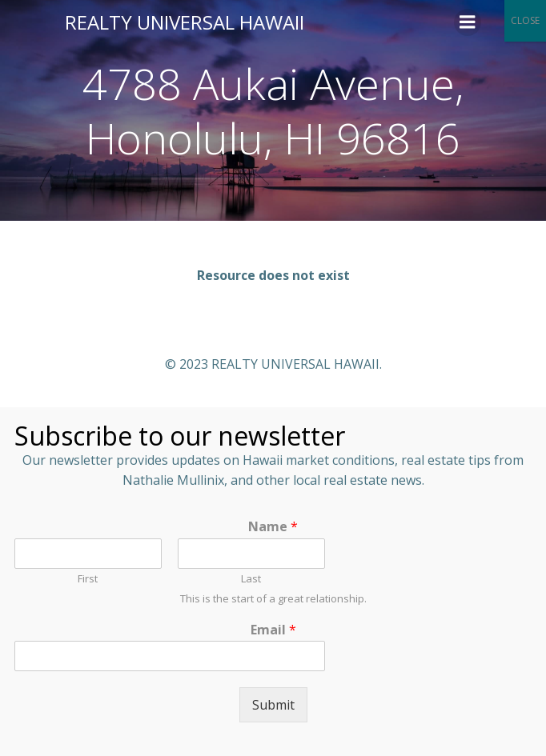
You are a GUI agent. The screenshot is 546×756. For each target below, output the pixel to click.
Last (251, 579)
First (88, 579)
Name (273, 527)
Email (273, 630)
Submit (273, 705)
